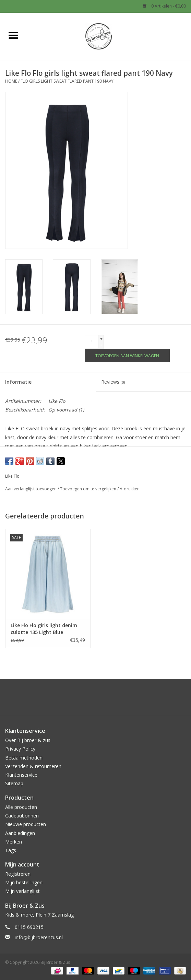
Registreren (18, 874)
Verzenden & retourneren (33, 766)
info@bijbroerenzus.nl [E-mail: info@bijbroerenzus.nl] (39, 937)
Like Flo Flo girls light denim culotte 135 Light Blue (44, 629)
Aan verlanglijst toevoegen (31, 489)
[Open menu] (13, 35)
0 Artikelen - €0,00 (164, 6)
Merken (14, 842)
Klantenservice (21, 775)
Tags (11, 850)
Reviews (113, 382)
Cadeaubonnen (22, 816)
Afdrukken (130, 489)
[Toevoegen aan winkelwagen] (127, 355)
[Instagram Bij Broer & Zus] (102, 700)
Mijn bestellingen (24, 882)
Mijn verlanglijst (22, 891)
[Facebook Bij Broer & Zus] (89, 700)
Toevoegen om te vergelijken (89, 489)
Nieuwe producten (26, 824)
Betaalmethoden (24, 758)
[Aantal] (92, 342)
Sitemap (14, 783)
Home (11, 81)
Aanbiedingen (20, 833)
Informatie (18, 382)
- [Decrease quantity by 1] (101, 345)
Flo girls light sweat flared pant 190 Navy (67, 81)
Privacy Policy (20, 749)
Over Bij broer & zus (28, 740)
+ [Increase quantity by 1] (101, 339)
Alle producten (21, 807)
